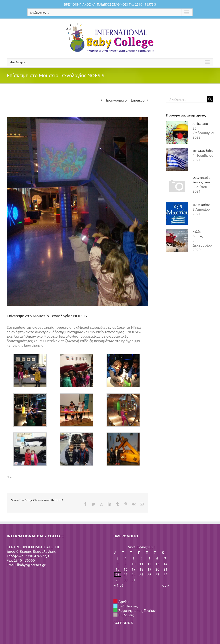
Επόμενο (138, 100)
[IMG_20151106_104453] (77, 212)
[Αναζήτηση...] (186, 99)
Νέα (9, 477)
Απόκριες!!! (200, 124)
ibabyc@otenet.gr (31, 565)
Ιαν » (165, 585)
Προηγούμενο (116, 100)
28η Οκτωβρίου (203, 151)
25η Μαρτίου (201, 205)
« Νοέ (119, 585)
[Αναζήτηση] (210, 99)
